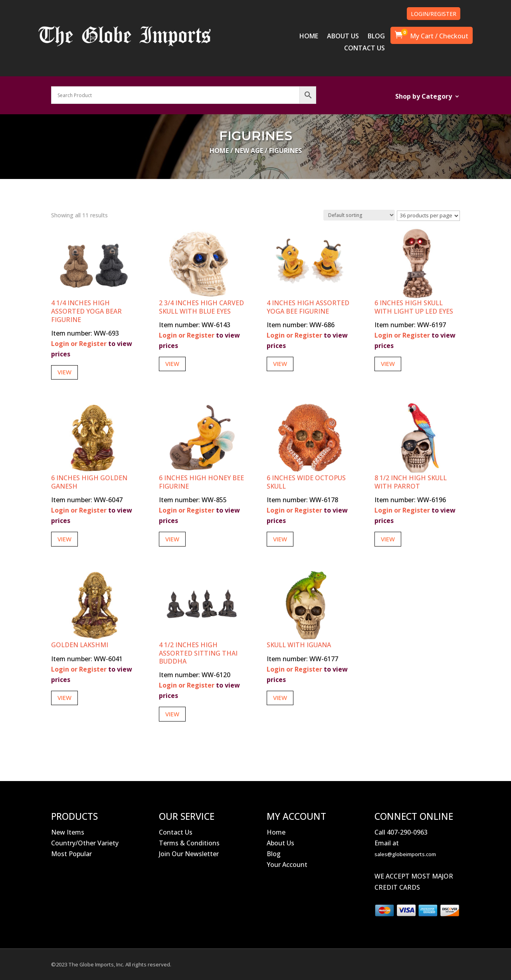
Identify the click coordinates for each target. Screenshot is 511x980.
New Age (249, 151)
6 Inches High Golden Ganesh (89, 482)
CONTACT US (364, 49)
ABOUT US (343, 37)
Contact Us (176, 832)
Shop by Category (424, 97)
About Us (280, 843)
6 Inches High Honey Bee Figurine (201, 482)
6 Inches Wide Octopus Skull (306, 482)
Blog (274, 854)
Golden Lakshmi (80, 645)
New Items (68, 832)
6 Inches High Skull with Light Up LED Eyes (414, 307)
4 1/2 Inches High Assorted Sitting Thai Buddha (198, 653)
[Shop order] (359, 215)
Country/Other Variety (85, 843)
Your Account (287, 865)
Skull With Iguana (299, 645)
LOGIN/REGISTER (434, 14)
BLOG (376, 37)
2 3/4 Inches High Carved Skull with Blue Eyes (201, 307)
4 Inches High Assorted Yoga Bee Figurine (308, 307)
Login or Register (79, 344)
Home (219, 151)
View (64, 372)
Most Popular (71, 854)
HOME (309, 37)
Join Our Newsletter (189, 854)
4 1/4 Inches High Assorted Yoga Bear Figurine (86, 311)
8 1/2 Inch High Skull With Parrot (411, 482)
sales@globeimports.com (405, 854)
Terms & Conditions (189, 843)
